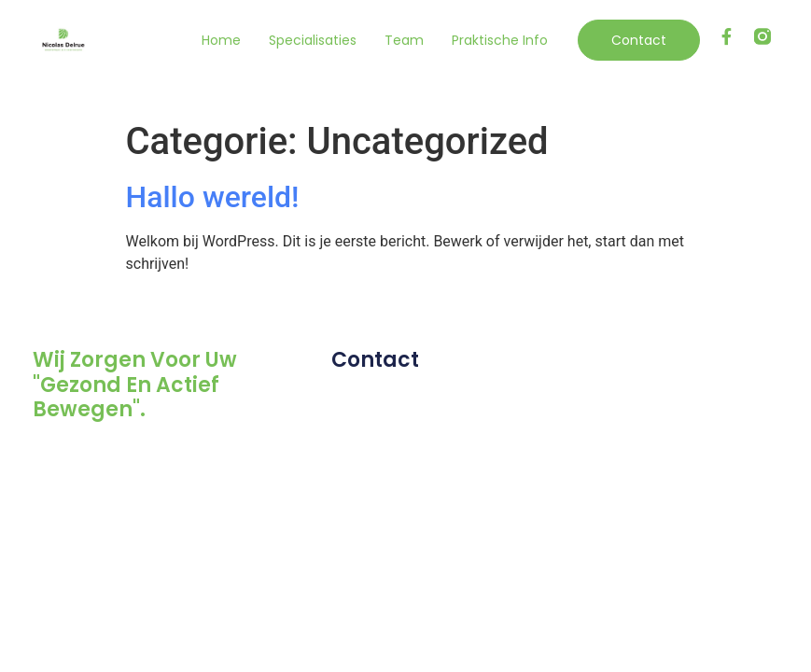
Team (404, 40)
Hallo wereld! (213, 197)
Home (221, 40)
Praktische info (500, 40)
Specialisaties (313, 40)
